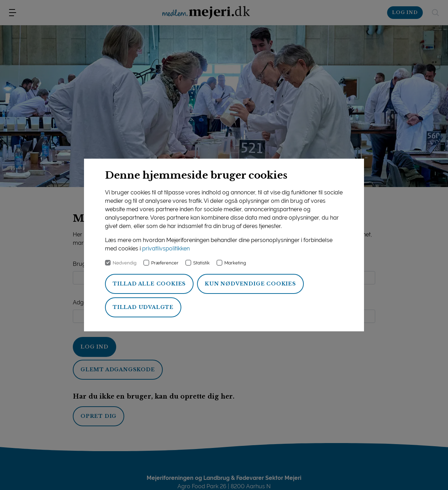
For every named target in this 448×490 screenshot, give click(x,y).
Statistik (201, 263)
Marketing (235, 263)
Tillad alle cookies (149, 284)
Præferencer (165, 263)
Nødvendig (125, 263)
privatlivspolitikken (166, 249)
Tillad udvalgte (143, 307)
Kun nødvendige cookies (250, 284)
